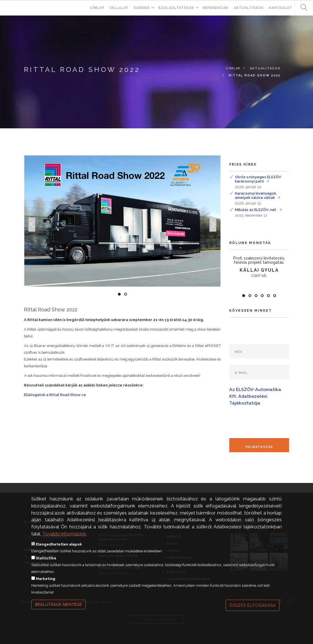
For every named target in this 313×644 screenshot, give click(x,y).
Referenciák (216, 8)
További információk (64, 539)
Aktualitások (249, 8)
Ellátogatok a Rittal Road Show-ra (55, 395)
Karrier (142, 8)
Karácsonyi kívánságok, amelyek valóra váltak (256, 195)
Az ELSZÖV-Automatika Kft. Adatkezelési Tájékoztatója (255, 396)
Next (213, 231)
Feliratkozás (259, 447)
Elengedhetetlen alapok (59, 549)
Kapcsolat (280, 8)
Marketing (46, 583)
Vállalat (119, 8)
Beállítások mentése (59, 609)
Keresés (302, 8)
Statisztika (46, 563)
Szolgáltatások (176, 8)
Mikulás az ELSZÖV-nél (256, 210)
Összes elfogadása (253, 610)
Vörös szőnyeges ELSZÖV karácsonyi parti (258, 179)
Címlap (97, 8)
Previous (32, 231)
